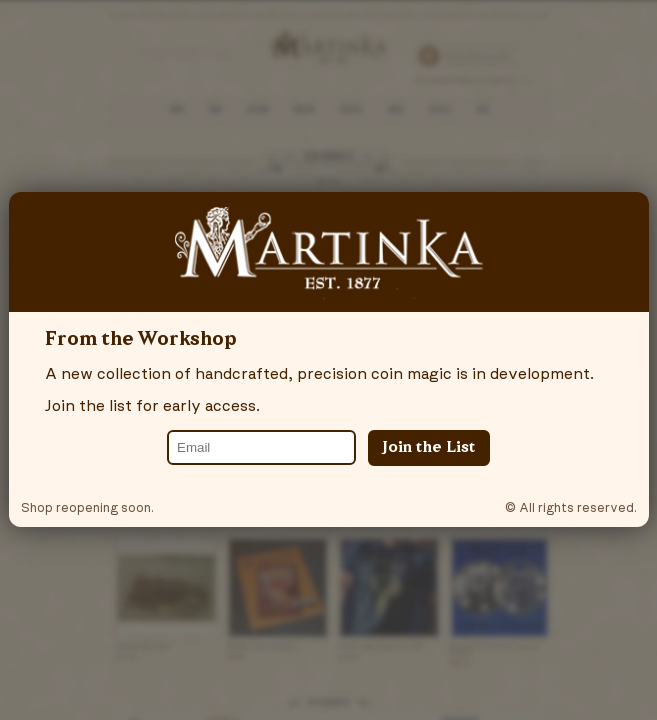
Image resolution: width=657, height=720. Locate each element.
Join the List (429, 448)
